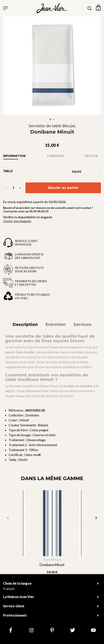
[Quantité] (13, 188)
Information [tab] (14, 156)
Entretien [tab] (56, 324)
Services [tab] (82, 324)
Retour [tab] (91, 156)
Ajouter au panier (63, 188)
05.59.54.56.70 (39, 211)
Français (9, 589)
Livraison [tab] (55, 156)
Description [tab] (25, 324)
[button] (96, 518)
